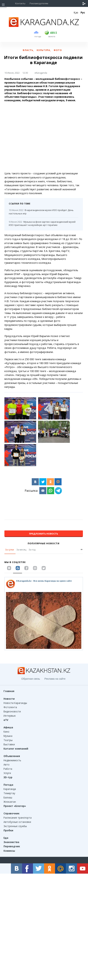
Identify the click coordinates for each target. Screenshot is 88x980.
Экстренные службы (15, 826)
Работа (8, 769)
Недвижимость (12, 760)
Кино (6, 732)
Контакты (20, 3)
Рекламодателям (39, 3)
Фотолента (10, 707)
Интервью (10, 716)
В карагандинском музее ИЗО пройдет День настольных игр (41, 212)
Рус (83, 12)
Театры (8, 740)
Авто (7, 765)
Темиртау (9, 793)
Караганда (10, 789)
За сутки (10, 550)
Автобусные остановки (17, 822)
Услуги (7, 773)
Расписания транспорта (18, 818)
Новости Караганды (15, 703)
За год (32, 550)
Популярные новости (44, 543)
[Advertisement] (44, 137)
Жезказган (10, 802)
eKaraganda (41, 73)
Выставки (9, 744)
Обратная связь (31, 679)
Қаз (76, 12)
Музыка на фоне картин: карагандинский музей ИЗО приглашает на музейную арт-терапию (42, 223)
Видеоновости (12, 711)
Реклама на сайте (55, 679)
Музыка (8, 736)
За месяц (21, 550)
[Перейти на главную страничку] (44, 26)
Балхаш (8, 797)
